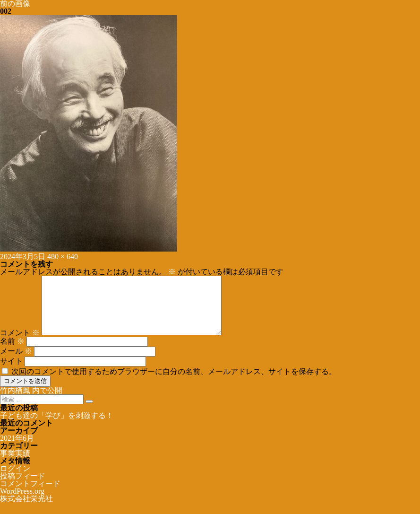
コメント (20, 344)
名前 (12, 353)
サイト (11, 372)
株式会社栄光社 (26, 510)
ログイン (15, 480)
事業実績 (15, 465)
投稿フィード (23, 487)
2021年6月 (17, 449)
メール (16, 362)
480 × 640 (63, 257)
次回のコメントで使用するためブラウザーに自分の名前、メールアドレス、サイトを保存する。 (174, 383)
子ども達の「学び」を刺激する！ (57, 427)
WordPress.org (22, 502)
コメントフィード (30, 495)
